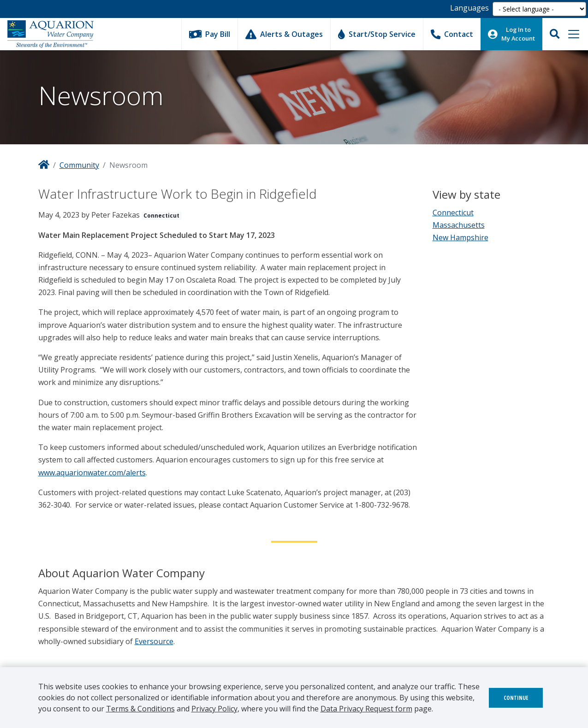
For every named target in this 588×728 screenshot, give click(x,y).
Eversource (154, 641)
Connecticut (453, 213)
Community (79, 165)
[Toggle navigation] (574, 34)
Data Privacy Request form (366, 709)
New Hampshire (460, 237)
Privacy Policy (214, 709)
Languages (469, 8)
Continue (516, 698)
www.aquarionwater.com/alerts (92, 473)
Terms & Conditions (140, 709)
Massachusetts (459, 225)
